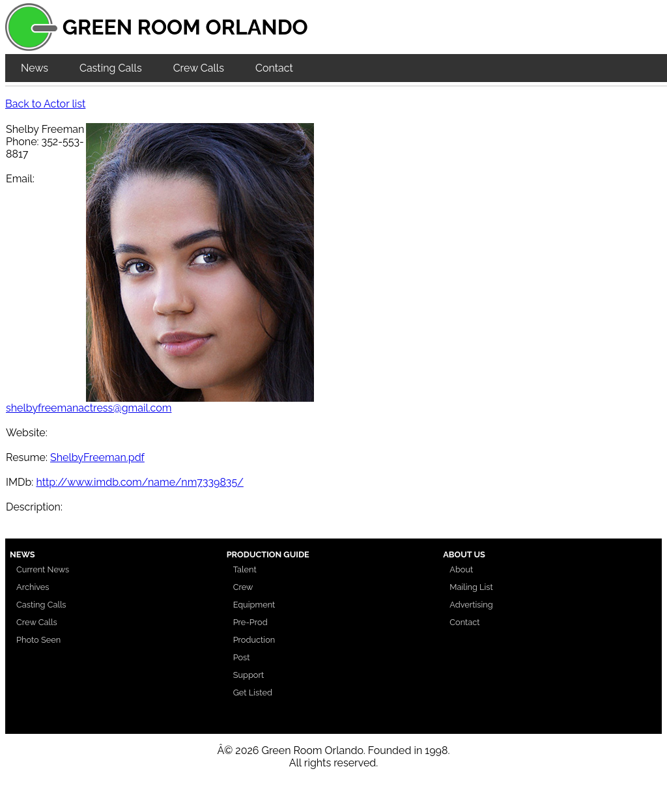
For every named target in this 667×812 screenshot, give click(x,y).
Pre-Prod (250, 622)
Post (242, 657)
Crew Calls (199, 68)
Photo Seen (38, 640)
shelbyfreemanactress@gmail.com (89, 408)
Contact (274, 68)
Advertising (471, 605)
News (35, 68)
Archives (33, 587)
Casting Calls (111, 68)
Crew (243, 587)
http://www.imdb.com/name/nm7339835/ (139, 482)
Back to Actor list (45, 104)
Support (249, 675)
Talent (245, 569)
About (461, 569)
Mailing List (471, 587)
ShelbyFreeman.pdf (97, 457)
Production (254, 640)
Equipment (254, 605)
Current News (43, 569)
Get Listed (253, 693)
